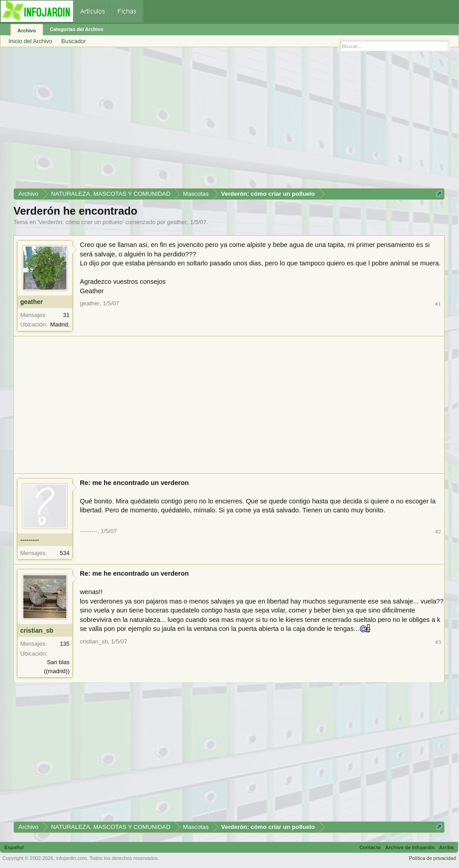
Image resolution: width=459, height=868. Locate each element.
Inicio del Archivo (31, 41)
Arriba (446, 847)
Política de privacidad (432, 858)
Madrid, (60, 324)
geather (177, 222)
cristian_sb (37, 630)
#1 (438, 304)
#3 (438, 642)
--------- (30, 540)
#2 (438, 531)
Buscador (74, 41)
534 (65, 553)
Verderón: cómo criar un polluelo (81, 222)
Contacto (370, 847)
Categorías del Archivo (76, 29)
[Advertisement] (229, 121)
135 (65, 644)
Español (14, 847)
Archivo (27, 31)
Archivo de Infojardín (410, 847)
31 (66, 315)
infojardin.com (71, 858)
